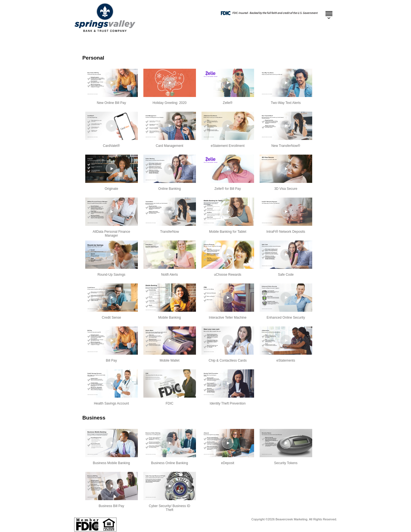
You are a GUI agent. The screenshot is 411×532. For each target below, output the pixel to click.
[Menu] (329, 11)
